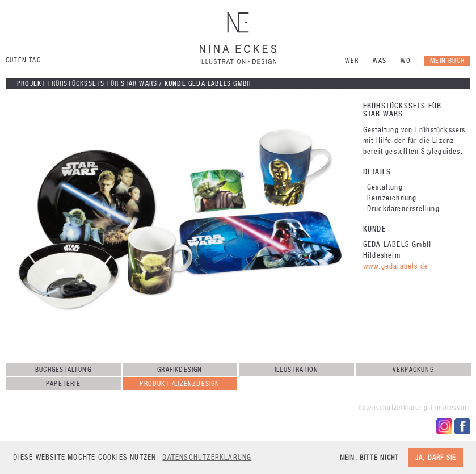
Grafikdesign (180, 370)
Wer (352, 61)
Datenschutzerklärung (393, 408)
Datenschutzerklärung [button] (207, 457)
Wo (406, 61)
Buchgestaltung (63, 370)
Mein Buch (447, 61)
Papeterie (63, 384)
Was (380, 61)
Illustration (296, 370)
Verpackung (413, 370)
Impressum (453, 408)
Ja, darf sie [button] (436, 457)
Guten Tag (23, 60)
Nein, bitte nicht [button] (369, 457)
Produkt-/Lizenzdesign (180, 384)
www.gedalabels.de (396, 266)
